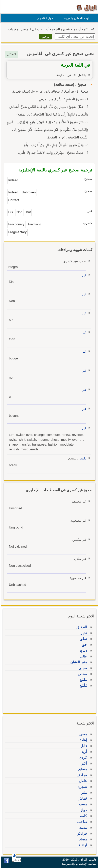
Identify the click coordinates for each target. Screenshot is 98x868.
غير (83, 275)
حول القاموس (44, 18)
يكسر (82, 458)
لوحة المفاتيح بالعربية (76, 18)
